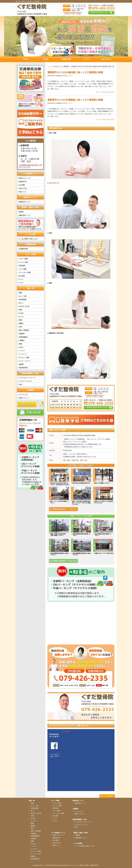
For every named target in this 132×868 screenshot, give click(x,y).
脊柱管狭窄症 (23, 368)
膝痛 (21, 320)
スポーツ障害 (23, 259)
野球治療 (22, 266)
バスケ (21, 283)
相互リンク (23, 192)
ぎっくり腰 (23, 296)
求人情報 (22, 185)
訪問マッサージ (24, 398)
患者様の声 (23, 182)
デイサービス (23, 395)
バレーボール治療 (25, 272)
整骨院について (68, 76)
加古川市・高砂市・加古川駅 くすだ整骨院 (27, 1)
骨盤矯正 (22, 334)
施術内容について (25, 215)
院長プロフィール (25, 178)
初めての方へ (23, 188)
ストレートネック (25, 361)
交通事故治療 (23, 249)
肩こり (21, 303)
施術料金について (25, 202)
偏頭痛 (21, 364)
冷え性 (21, 313)
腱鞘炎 (21, 323)
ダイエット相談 (24, 357)
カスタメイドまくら (26, 381)
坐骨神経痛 (23, 300)
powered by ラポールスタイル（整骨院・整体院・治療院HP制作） (81, 865)
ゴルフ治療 (23, 269)
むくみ (21, 317)
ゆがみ (21, 347)
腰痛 (21, 293)
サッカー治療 (23, 262)
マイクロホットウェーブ (27, 378)
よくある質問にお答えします (28, 239)
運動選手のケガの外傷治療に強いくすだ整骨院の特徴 (75, 72)
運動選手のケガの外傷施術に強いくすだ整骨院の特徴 (75, 100)
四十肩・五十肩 (24, 306)
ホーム (50, 66)
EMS (21, 385)
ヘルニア (22, 351)
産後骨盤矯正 (23, 337)
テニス (21, 279)
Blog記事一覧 (58, 66)
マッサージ (23, 354)
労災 (21, 327)
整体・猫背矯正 (24, 330)
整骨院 (21, 212)
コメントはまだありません (106, 92)
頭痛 (21, 310)
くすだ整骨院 (65, 731)
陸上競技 (22, 276)
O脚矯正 (22, 340)
